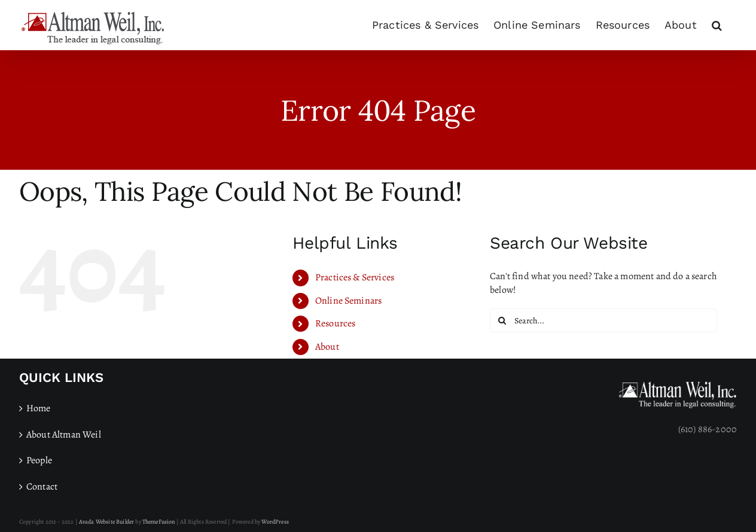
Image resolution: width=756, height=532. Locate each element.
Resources (335, 323)
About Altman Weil (64, 435)
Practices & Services (355, 277)
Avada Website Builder (106, 522)
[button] (717, 25)
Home (39, 408)
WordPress (275, 522)
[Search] (502, 320)
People (39, 460)
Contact (42, 487)
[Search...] (603, 320)
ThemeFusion (159, 522)
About (327, 347)
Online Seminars (348, 301)
